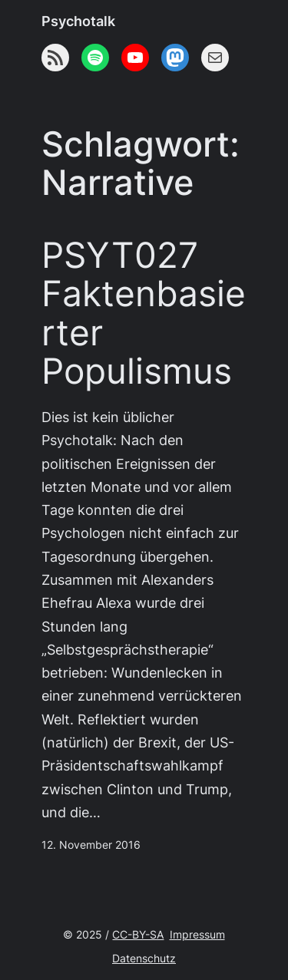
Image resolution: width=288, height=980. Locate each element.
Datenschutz (144, 959)
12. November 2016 (91, 845)
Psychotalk (78, 21)
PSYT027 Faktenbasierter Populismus (144, 313)
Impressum (197, 935)
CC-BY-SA (138, 935)
